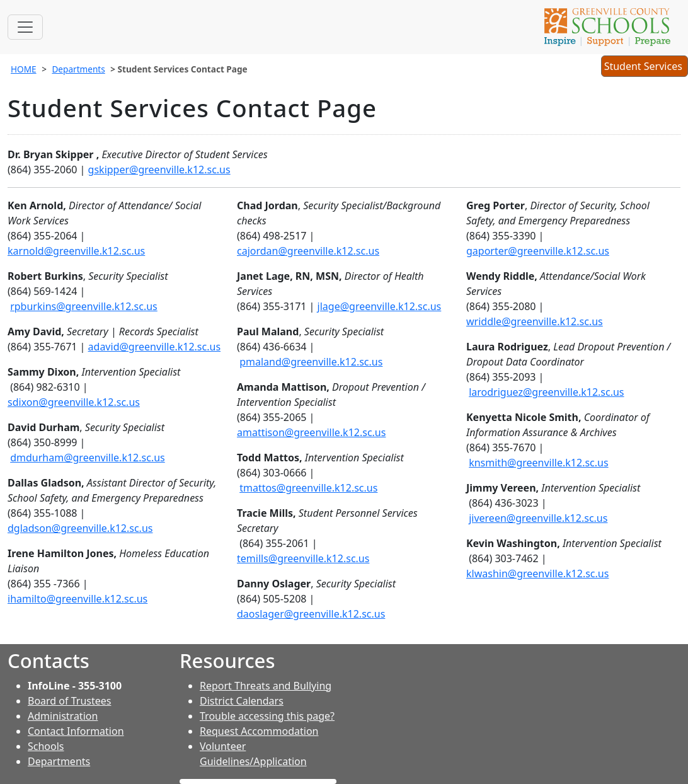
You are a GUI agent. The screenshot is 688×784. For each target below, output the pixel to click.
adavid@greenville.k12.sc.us (154, 347)
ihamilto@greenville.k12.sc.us (77, 599)
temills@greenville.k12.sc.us (303, 558)
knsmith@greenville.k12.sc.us (538, 463)
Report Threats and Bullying (266, 686)
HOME (24, 69)
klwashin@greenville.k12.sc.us (537, 574)
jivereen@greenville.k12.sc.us (538, 518)
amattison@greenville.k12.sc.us (311, 432)
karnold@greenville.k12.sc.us (76, 251)
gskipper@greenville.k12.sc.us (159, 170)
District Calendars (242, 701)
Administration (63, 716)
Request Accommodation (259, 731)
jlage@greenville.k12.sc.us (380, 306)
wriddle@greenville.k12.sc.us (535, 321)
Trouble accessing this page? (267, 716)
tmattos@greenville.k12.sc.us (308, 488)
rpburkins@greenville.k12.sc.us (84, 306)
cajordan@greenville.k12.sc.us (308, 251)
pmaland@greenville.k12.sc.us (311, 362)
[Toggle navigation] (25, 27)
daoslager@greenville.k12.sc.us (311, 614)
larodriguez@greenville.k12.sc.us (546, 392)
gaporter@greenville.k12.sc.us (538, 251)
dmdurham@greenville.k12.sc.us (88, 458)
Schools (46, 746)
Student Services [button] (644, 67)
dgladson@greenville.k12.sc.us (80, 528)
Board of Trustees (69, 701)
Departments (78, 69)
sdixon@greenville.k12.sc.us (74, 402)
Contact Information (76, 731)
